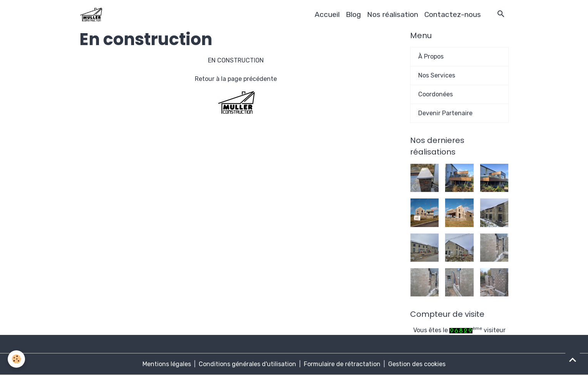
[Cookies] (16, 359)
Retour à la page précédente (236, 79)
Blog (353, 14)
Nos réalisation (393, 14)
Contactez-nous (453, 14)
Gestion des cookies (417, 364)
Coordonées (436, 94)
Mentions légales (167, 364)
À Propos (431, 56)
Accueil (327, 14)
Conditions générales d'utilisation (247, 364)
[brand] (92, 15)
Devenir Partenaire (445, 113)
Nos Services (437, 75)
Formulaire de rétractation (342, 364)
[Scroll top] (573, 360)
